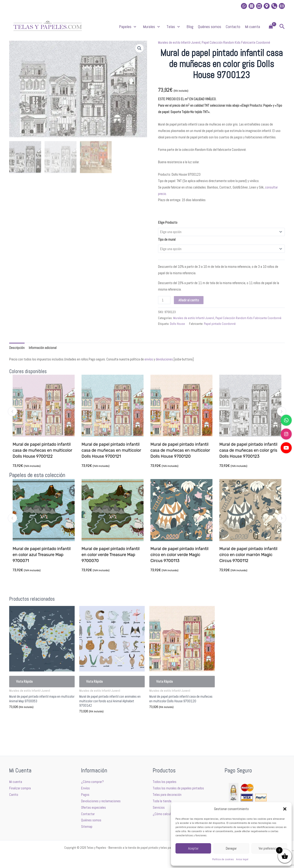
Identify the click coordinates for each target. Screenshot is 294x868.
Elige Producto (168, 222)
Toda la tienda (162, 801)
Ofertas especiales (93, 807)
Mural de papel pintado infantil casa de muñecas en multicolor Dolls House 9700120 (181, 450)
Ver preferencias (269, 848)
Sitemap (87, 827)
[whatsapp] (244, 6)
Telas (174, 27)
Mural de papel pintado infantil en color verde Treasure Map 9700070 (111, 555)
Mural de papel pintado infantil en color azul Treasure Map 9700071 (42, 555)
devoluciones (164, 359)
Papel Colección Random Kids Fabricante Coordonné (236, 42)
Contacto (233, 27)
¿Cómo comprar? (92, 782)
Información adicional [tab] (43, 348)
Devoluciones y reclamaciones (101, 801)
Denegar (231, 848)
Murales (152, 27)
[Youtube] (259, 6)
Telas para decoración (167, 795)
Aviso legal (242, 859)
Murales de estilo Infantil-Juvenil (179, 42)
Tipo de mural (167, 239)
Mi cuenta (252, 27)
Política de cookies (223, 859)
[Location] (267, 6)
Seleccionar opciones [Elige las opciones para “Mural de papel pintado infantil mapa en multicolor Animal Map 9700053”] (30, 718)
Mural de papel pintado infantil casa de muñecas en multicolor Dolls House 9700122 (43, 450)
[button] (285, 809)
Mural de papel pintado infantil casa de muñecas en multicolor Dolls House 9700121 (112, 450)
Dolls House (177, 324)
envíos (149, 359)
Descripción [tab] (17, 348)
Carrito (14, 795)
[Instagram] (252, 6)
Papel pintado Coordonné (220, 324)
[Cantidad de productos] (164, 300)
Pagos (85, 795)
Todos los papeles (165, 782)
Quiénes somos (210, 27)
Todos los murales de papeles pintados (178, 788)
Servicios (159, 807)
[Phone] (274, 6)
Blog (190, 27)
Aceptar (193, 848)
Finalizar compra (20, 788)
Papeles (129, 27)
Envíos (85, 788)
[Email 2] (282, 6)
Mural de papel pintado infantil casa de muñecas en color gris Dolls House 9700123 (249, 450)
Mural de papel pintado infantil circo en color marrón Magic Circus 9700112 (249, 555)
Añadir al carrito (189, 300)
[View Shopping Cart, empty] (271, 27)
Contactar (88, 814)
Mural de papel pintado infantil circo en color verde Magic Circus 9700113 (180, 555)
